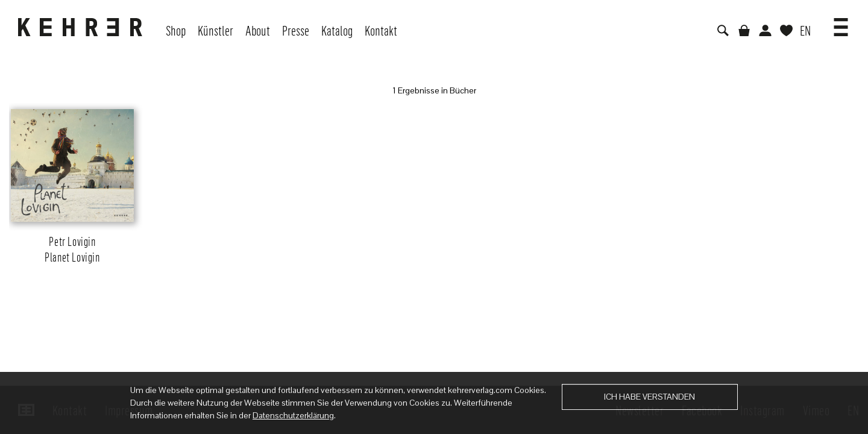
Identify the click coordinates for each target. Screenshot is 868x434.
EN (805, 30)
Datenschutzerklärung (293, 415)
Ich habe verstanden (649, 397)
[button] (841, 23)
